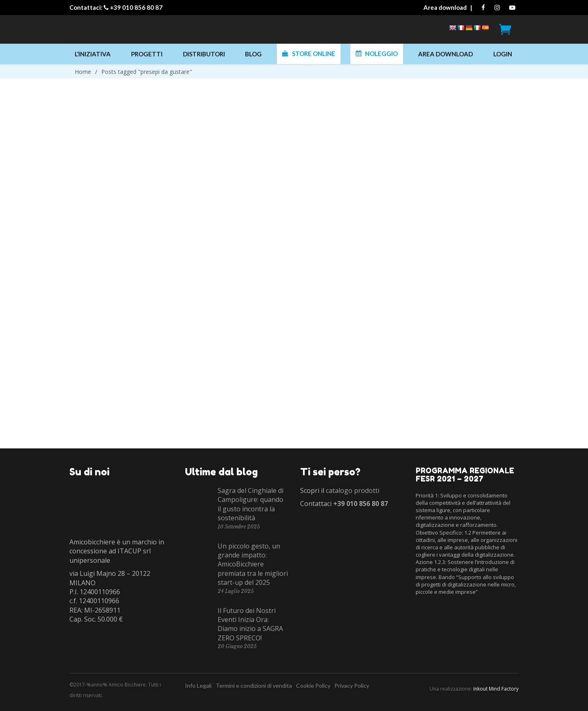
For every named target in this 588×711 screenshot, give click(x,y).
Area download (445, 7)
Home (83, 72)
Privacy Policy (352, 685)
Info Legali (198, 685)
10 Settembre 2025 (239, 527)
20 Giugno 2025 (237, 646)
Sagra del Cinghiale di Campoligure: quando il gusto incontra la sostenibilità (251, 504)
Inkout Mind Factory (496, 689)
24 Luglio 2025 (236, 591)
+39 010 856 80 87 (136, 7)
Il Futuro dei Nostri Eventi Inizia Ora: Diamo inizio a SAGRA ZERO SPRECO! (250, 624)
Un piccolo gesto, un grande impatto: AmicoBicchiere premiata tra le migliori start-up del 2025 (253, 564)
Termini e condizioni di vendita (254, 685)
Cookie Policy (313, 685)
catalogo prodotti (353, 490)
